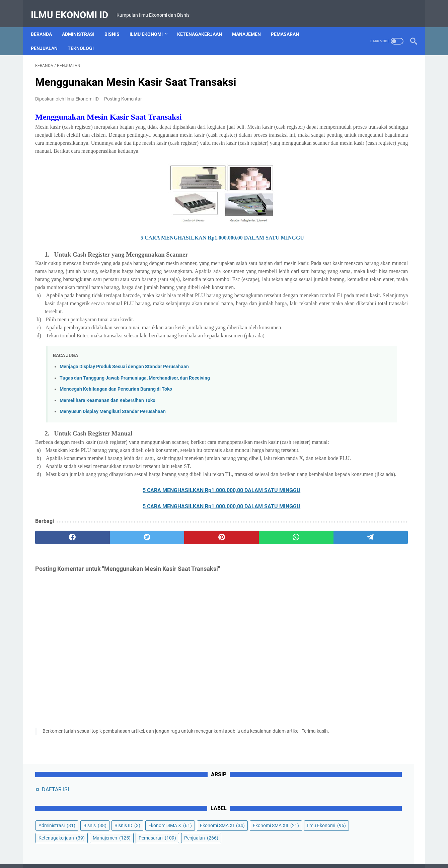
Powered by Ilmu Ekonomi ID (240, 858)
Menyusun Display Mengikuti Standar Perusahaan (113, 437)
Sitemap (314, 844)
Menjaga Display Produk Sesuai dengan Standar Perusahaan (124, 392)
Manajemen (251, 23)
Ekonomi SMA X (371, 122)
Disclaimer (212, 844)
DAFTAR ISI (333, 74)
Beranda (46, 23)
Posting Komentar (123, 92)
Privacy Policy (243, 844)
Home (132, 844)
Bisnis (116, 23)
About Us (155, 844)
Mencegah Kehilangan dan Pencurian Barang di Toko (116, 415)
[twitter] (111, 595)
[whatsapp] (212, 595)
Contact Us (183, 844)
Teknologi (85, 37)
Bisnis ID (329, 122)
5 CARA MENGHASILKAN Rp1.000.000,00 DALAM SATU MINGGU (162, 239)
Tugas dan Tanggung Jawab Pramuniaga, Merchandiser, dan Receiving (135, 404)
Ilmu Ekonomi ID (74, 8)
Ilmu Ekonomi (151, 23)
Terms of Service (281, 844)
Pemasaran (289, 23)
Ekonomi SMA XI (338, 135)
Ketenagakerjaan (204, 23)
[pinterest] (162, 595)
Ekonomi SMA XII (339, 147)
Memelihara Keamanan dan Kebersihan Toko (107, 426)
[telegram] (263, 595)
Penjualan (49, 37)
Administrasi (83, 23)
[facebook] (60, 595)
